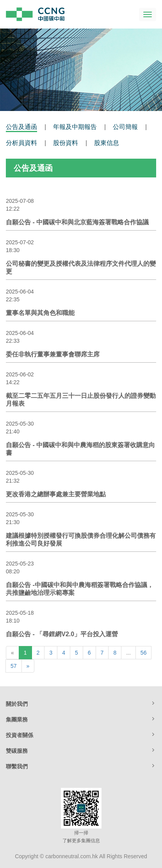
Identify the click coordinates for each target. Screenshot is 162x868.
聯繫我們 (81, 766)
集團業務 (81, 719)
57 (14, 666)
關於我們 (81, 703)
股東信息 (107, 143)
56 (144, 653)
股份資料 (66, 143)
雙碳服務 (81, 750)
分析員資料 (21, 143)
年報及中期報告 (75, 127)
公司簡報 (125, 127)
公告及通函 (21, 127)
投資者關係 (81, 735)
